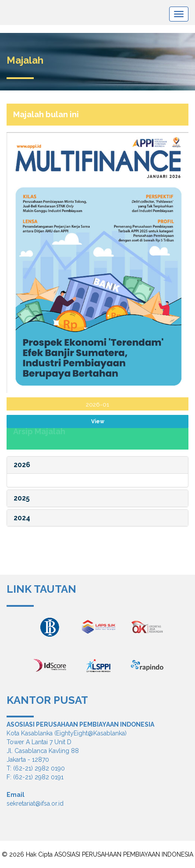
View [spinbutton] (98, 421)
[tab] (97, 465)
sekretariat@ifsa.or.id (35, 803)
